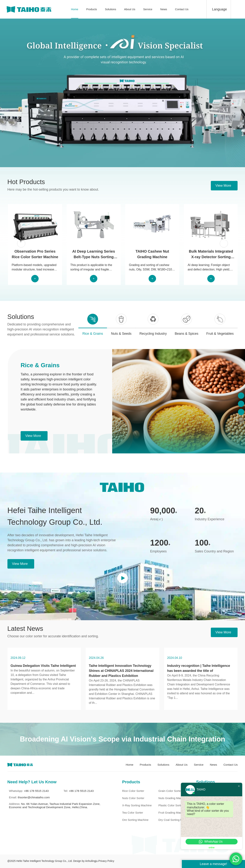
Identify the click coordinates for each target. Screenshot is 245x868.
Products (92, 9)
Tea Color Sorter (133, 813)
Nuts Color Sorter (133, 798)
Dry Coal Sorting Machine (175, 820)
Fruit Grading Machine (173, 813)
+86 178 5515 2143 (36, 791)
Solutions (111, 9)
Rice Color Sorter (133, 791)
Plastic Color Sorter (171, 805)
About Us (130, 9)
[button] (21, 243)
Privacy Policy (106, 861)
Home (75, 9)
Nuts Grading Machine (173, 798)
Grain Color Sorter (170, 791)
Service (148, 9)
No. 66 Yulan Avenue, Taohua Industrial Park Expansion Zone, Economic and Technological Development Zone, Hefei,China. (55, 805)
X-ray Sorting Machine (137, 805)
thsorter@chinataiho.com (34, 797)
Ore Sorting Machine (135, 820)
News (164, 9)
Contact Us (182, 9)
